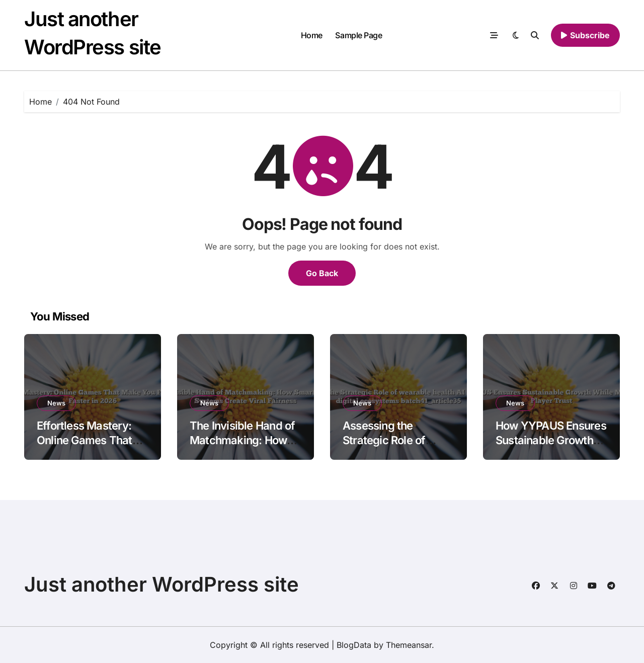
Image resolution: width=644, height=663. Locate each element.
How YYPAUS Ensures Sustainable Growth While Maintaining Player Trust (551, 447)
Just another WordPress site (162, 584)
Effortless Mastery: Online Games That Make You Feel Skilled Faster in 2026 (91, 447)
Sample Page (358, 35)
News (56, 403)
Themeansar (409, 645)
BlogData (354, 645)
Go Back (322, 273)
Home (312, 35)
